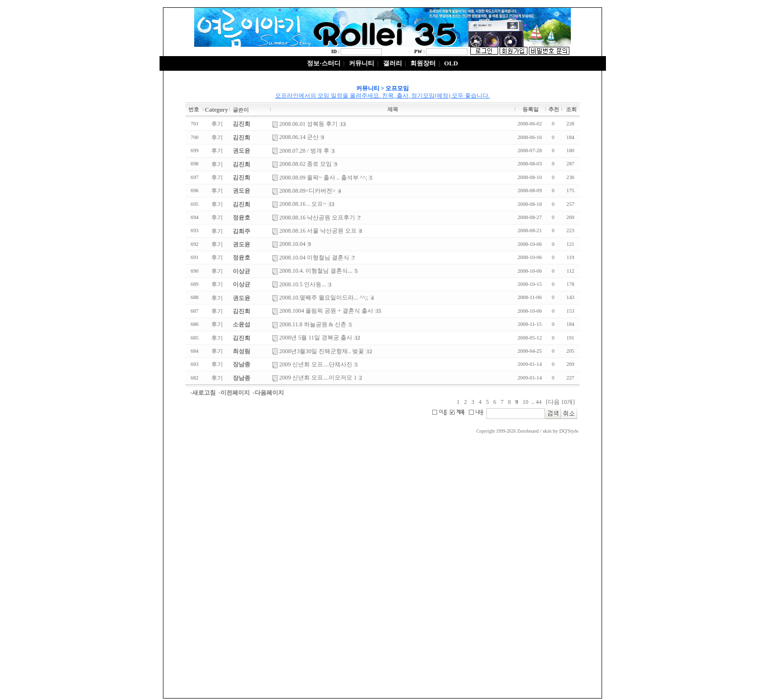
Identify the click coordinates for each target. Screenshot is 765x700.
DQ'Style (569, 431)
